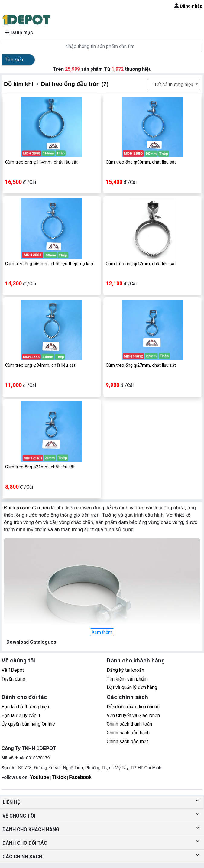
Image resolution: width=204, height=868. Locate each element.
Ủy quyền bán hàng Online (28, 724)
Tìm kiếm (15, 60)
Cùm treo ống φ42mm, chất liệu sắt (141, 264)
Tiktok (59, 777)
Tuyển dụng (13, 679)
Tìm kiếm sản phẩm (127, 679)
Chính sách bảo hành (128, 733)
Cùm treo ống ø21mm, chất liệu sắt (40, 467)
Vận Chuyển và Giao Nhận (133, 715)
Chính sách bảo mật (127, 741)
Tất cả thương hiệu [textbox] (174, 85)
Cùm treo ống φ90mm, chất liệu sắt (141, 162)
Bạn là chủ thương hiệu (25, 707)
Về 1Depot (13, 670)
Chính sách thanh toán (129, 724)
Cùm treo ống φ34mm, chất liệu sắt (40, 365)
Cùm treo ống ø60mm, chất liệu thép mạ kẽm (50, 264)
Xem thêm (102, 632)
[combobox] (174, 85)
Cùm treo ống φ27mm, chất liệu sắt (141, 365)
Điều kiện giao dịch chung (133, 707)
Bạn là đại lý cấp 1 (21, 715)
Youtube (39, 777)
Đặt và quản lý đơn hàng (132, 687)
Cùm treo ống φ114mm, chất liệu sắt (41, 162)
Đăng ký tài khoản (125, 670)
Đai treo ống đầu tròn (27, 508)
